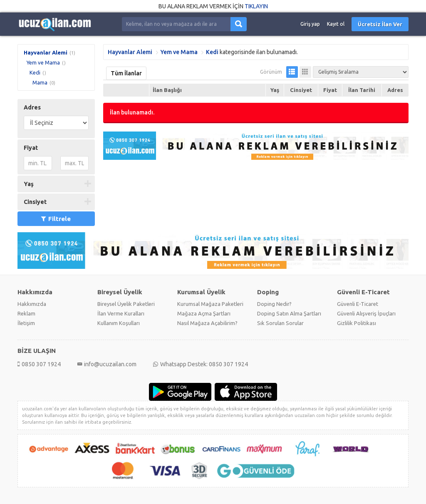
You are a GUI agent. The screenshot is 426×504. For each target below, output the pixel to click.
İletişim (26, 323)
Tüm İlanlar (126, 73)
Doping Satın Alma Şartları (289, 313)
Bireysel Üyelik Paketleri (126, 304)
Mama (40, 82)
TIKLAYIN (256, 6)
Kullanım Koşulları (119, 323)
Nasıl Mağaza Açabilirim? (207, 323)
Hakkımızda (32, 304)
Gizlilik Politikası (357, 323)
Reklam (26, 313)
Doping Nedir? (274, 304)
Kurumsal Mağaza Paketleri (210, 304)
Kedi (35, 72)
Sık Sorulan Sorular (280, 323)
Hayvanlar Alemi (46, 52)
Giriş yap (310, 24)
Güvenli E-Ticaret (358, 304)
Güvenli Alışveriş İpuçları (366, 313)
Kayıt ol (336, 24)
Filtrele (56, 219)
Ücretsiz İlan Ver (380, 24)
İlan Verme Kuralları (121, 313)
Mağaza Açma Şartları (204, 313)
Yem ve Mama (43, 62)
